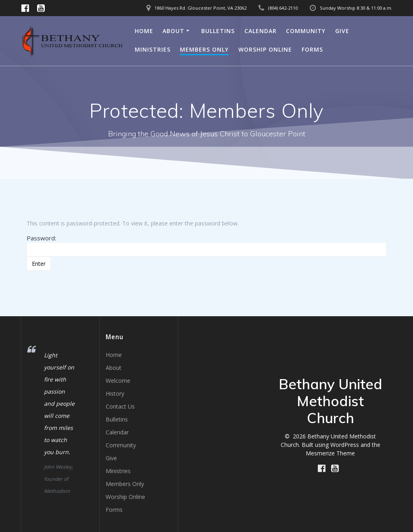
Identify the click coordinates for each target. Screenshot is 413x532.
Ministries (153, 49)
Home (144, 31)
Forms (312, 49)
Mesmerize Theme (330, 453)
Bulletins (218, 31)
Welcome (118, 381)
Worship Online (265, 49)
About (173, 31)
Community (306, 31)
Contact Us (120, 406)
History (115, 393)
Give (342, 31)
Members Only (204, 49)
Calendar (261, 31)
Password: (206, 245)
